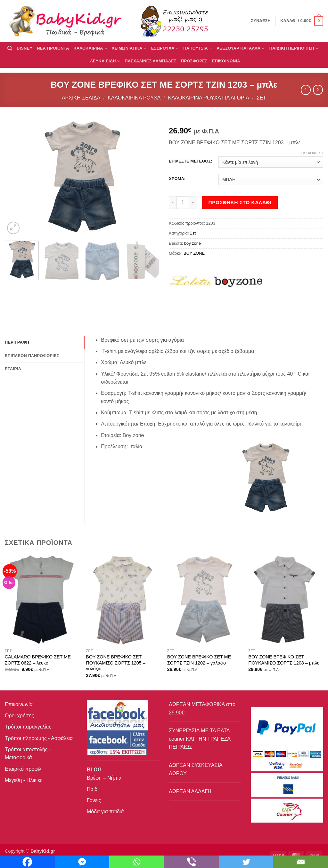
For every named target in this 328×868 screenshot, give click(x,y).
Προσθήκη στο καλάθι (240, 202)
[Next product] (306, 90)
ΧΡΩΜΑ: (177, 179)
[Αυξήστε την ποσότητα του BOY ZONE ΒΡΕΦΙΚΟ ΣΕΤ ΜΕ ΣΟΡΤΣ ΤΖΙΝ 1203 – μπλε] (193, 203)
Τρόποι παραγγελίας (28, 727)
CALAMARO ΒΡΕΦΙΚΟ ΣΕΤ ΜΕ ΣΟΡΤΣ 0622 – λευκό (38, 660)
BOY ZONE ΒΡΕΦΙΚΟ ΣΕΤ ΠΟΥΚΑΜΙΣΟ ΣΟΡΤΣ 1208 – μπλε (284, 660)
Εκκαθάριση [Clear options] (312, 153)
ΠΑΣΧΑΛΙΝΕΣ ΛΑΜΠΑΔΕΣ (151, 61)
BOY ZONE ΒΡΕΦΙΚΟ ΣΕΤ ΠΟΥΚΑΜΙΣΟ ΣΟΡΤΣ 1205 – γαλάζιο (115, 663)
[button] (302, 21)
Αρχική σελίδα (81, 98)
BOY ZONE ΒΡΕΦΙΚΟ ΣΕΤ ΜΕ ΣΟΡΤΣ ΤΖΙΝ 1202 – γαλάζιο (199, 660)
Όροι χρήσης (19, 716)
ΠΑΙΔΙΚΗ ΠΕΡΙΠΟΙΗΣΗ (294, 48)
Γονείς (94, 800)
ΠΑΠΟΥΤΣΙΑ (198, 48)
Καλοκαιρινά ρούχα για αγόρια (208, 98)
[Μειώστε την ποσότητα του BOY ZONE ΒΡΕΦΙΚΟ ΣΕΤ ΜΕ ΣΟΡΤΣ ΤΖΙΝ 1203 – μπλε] (173, 203)
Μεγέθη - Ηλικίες (24, 780)
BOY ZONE (194, 253)
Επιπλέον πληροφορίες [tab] (32, 356)
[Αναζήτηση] (10, 48)
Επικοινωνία (19, 704)
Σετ (261, 98)
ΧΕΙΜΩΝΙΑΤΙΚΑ (129, 48)
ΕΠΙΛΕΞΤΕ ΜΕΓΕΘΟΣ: (190, 161)
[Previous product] (318, 90)
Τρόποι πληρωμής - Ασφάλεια (39, 738)
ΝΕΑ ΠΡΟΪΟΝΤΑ (53, 48)
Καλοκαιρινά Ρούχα (134, 98)
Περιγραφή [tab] (17, 342)
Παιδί (93, 789)
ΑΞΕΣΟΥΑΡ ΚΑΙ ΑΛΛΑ (241, 48)
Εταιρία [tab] (13, 369)
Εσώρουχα (165, 48)
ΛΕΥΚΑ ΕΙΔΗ (105, 61)
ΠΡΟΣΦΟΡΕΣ (194, 61)
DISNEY (25, 48)
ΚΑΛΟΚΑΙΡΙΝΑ (90, 48)
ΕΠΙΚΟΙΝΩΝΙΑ (226, 61)
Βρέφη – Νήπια (104, 778)
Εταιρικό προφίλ (23, 769)
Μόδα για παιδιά (105, 812)
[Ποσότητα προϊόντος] (183, 203)
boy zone (193, 243)
